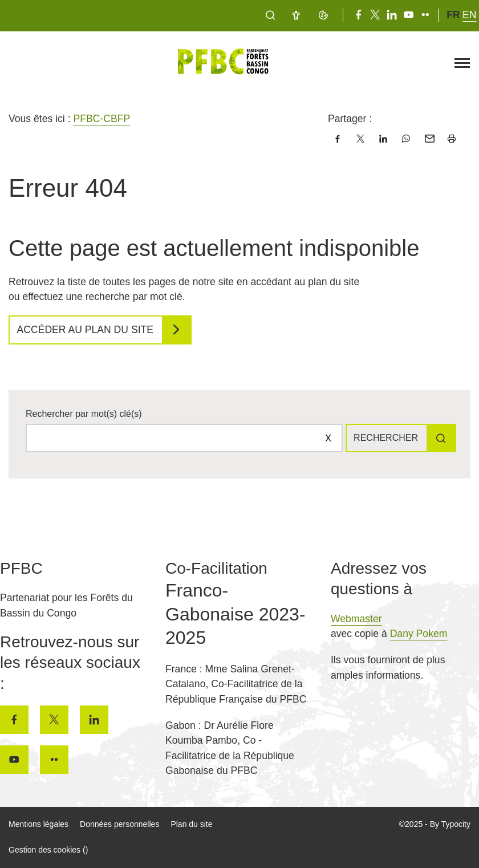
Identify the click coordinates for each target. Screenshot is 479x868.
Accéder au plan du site (86, 330)
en (469, 15)
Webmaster (356, 619)
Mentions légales (38, 824)
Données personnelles (119, 824)
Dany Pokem (419, 634)
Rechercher (386, 438)
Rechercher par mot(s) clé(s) (84, 414)
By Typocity (450, 824)
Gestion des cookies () (48, 850)
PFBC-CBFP (102, 119)
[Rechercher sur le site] (184, 438)
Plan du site (191, 824)
